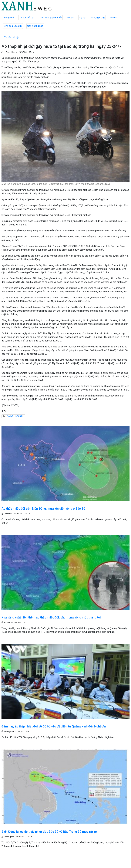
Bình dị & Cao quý (13, 26)
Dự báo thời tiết (15, 416)
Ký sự (82, 18)
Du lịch (70, 18)
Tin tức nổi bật (27, 18)
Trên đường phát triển (51, 18)
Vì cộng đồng (98, 18)
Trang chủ (9, 18)
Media (113, 18)
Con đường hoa (35, 26)
